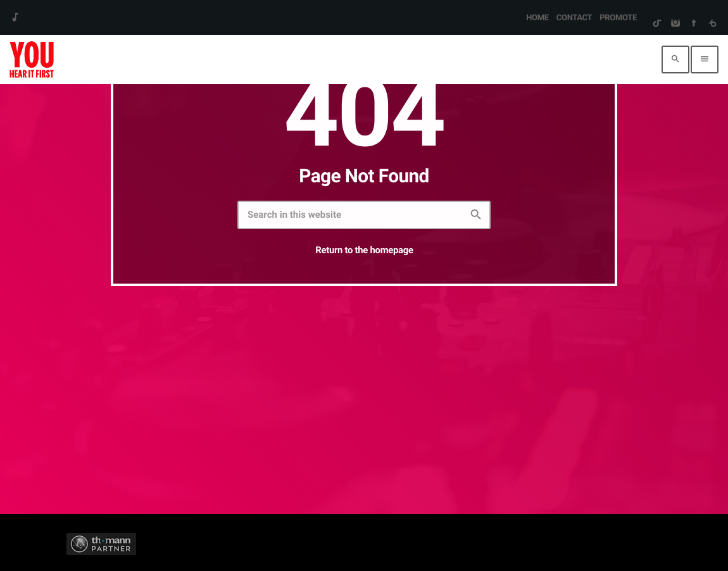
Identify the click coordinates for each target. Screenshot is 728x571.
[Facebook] (693, 24)
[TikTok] (657, 24)
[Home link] (32, 60)
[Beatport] (712, 24)
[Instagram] (675, 24)
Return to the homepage (364, 250)
